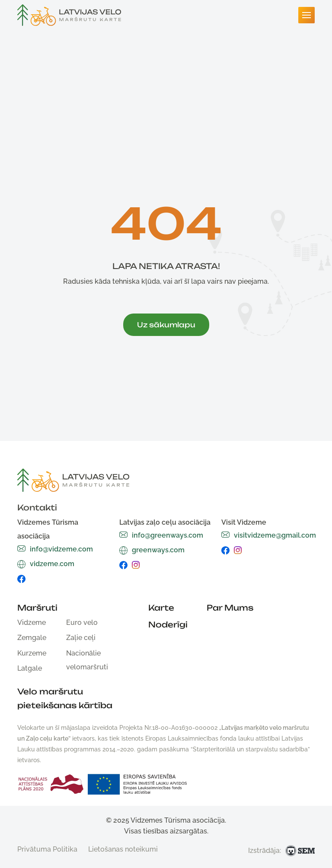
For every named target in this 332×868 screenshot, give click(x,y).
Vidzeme (32, 622)
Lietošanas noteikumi (123, 849)
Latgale (30, 668)
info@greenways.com (161, 535)
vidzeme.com (46, 564)
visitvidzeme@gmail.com (269, 535)
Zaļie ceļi (81, 638)
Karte (161, 608)
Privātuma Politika (47, 849)
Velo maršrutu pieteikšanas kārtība (65, 698)
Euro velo (82, 622)
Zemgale (32, 638)
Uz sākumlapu (166, 325)
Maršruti (37, 608)
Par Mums (230, 608)
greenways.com (152, 550)
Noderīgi (168, 624)
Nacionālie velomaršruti (87, 660)
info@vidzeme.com (55, 549)
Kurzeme (32, 653)
